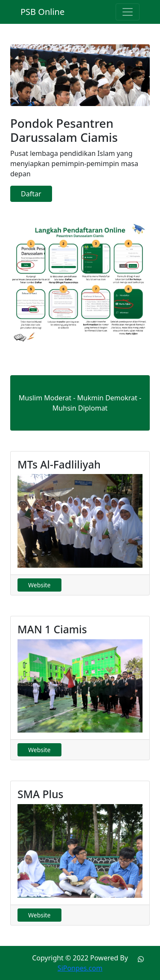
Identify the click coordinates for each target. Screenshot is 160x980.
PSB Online (42, 12)
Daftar (31, 194)
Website (39, 585)
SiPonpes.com (80, 968)
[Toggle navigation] (128, 12)
